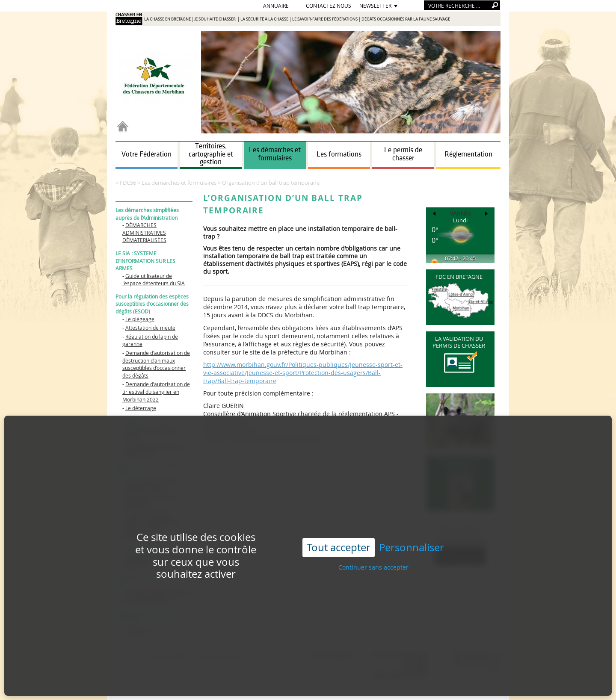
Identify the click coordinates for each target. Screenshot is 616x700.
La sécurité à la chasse (264, 19)
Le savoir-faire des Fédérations (325, 19)
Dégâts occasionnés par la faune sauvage (406, 19)
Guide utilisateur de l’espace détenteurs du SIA (154, 280)
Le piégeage (140, 319)
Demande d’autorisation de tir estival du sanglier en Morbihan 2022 (156, 391)
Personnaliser (412, 526)
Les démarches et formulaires (275, 154)
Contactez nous (329, 6)
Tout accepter (339, 526)
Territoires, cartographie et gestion (211, 154)
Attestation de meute (150, 328)
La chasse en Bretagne (167, 19)
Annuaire (276, 6)
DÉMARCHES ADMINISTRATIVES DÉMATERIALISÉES (144, 232)
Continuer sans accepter (373, 545)
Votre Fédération (147, 154)
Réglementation (468, 154)
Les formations (339, 154)
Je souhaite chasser (216, 19)
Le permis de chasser (403, 154)
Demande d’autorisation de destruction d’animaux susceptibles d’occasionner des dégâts (156, 364)
